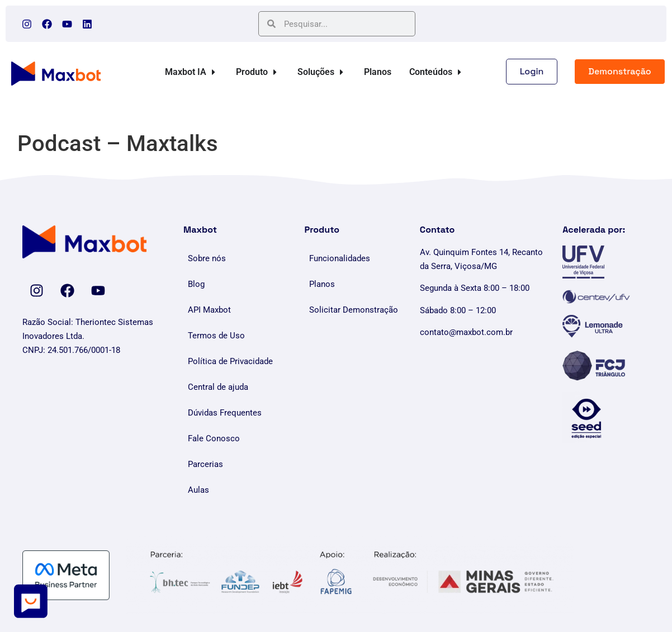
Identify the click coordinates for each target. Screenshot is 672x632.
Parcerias (205, 464)
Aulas (198, 490)
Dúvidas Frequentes (225, 413)
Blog (196, 284)
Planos (322, 284)
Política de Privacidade (230, 361)
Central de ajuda (218, 387)
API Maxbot (209, 310)
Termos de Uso (216, 336)
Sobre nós (207, 258)
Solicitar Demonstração (354, 310)
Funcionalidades (340, 258)
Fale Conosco (214, 438)
